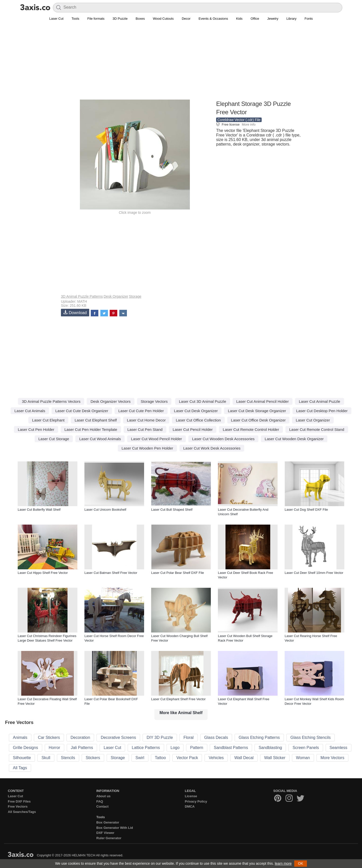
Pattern (197, 748)
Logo (175, 748)
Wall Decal (244, 758)
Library (291, 19)
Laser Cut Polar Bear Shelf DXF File (178, 573)
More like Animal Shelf (181, 713)
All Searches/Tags (22, 812)
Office (255, 19)
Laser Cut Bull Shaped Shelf (172, 510)
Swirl (140, 758)
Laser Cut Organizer (313, 420)
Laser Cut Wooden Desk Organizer (294, 439)
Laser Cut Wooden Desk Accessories (223, 439)
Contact (102, 806)
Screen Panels (306, 748)
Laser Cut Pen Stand (145, 429)
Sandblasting (270, 748)
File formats (96, 19)
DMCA (190, 806)
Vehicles (216, 758)
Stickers (93, 758)
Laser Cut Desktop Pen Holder (322, 411)
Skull (46, 758)
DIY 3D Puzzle (160, 737)
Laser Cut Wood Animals (100, 439)
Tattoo (161, 758)
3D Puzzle (120, 19)
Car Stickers (49, 737)
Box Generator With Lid (115, 828)
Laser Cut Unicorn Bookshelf (105, 510)
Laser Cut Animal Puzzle (319, 401)
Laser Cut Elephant (48, 420)
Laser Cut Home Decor (146, 420)
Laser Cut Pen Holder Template (91, 429)
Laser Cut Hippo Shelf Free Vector (43, 573)
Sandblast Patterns (231, 748)
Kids (239, 19)
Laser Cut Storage (54, 439)
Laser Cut (56, 19)
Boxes (140, 19)
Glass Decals (216, 737)
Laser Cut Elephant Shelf (96, 420)
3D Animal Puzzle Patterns (82, 296)
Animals (20, 737)
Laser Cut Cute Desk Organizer (82, 411)
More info (248, 124)
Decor (186, 19)
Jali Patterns (82, 748)
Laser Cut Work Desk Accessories (212, 448)
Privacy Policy (196, 801)
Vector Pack (187, 758)
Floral (189, 737)
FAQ (100, 801)
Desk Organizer (116, 296)
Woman (303, 758)
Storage (135, 296)
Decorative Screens (118, 737)
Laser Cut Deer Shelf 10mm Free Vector (314, 573)
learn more (283, 863)
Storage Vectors (154, 401)
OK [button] (301, 863)
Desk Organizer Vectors (110, 401)
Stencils (68, 758)
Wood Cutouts (163, 19)
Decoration (80, 737)
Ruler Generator (109, 838)
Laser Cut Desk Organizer (196, 411)
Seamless (338, 748)
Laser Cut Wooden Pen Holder (147, 448)
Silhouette (22, 758)
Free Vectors (18, 806)
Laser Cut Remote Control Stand (317, 429)
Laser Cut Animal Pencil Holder (263, 401)
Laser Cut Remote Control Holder (251, 429)
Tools (75, 19)
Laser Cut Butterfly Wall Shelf (39, 510)
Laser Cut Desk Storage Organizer (257, 411)
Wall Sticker (275, 758)
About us (103, 796)
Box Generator (108, 822)
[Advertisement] (181, 63)
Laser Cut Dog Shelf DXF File (306, 510)
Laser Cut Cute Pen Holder (141, 411)
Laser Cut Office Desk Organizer (258, 420)
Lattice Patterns (146, 748)
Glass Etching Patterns (259, 737)
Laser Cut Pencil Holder (193, 429)
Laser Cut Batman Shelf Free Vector (111, 573)
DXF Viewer (105, 833)
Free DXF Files (19, 801)
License (191, 796)
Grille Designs (26, 748)
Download (75, 312)
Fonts (309, 19)
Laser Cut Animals (30, 411)
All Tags (20, 768)
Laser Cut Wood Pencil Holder (156, 439)
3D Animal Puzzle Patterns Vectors (51, 401)
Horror (54, 748)
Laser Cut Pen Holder (36, 429)
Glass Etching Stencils (311, 737)
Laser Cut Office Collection (198, 420)
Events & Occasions (213, 19)
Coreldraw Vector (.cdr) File (239, 120)
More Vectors (332, 758)
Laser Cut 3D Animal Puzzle (203, 401)
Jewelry (273, 19)
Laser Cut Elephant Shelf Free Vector (178, 699)
